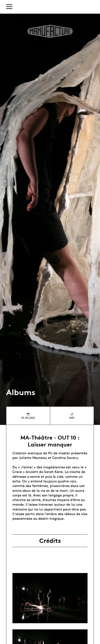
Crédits (50, 541)
